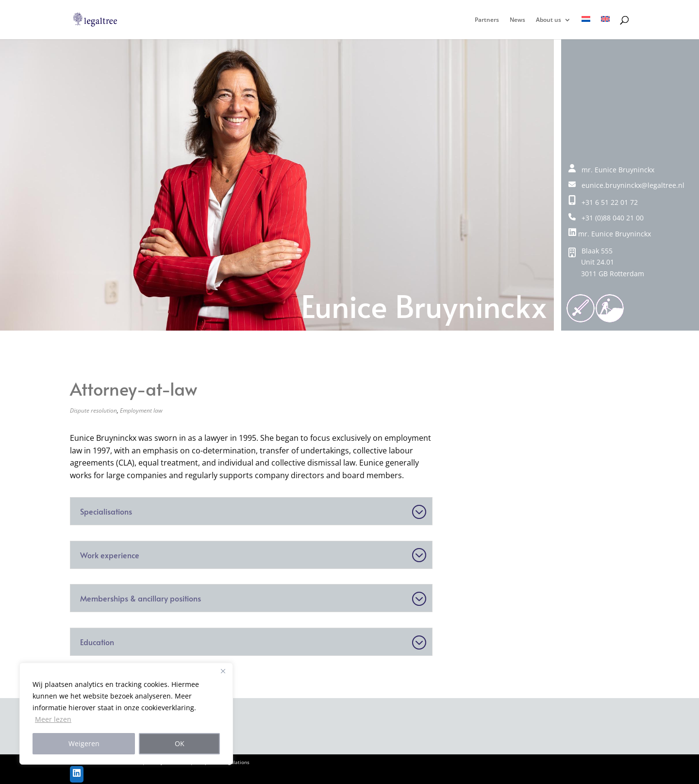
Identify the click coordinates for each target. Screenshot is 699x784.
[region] (126, 714)
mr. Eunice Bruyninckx (610, 234)
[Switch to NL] (586, 28)
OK (180, 743)
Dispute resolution (93, 410)
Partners (487, 20)
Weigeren (84, 743)
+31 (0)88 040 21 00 (606, 218)
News (517, 20)
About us (549, 20)
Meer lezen (53, 719)
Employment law (141, 410)
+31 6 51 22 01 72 (603, 202)
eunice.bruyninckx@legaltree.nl (626, 185)
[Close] (223, 671)
